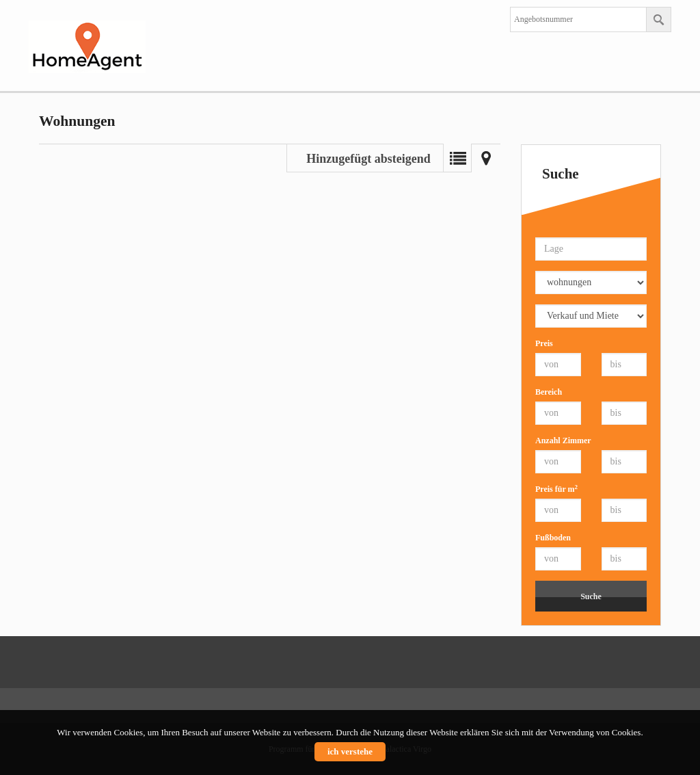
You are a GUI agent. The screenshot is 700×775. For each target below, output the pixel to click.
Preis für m (556, 489)
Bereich (549, 392)
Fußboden (553, 538)
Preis (544, 343)
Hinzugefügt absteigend (368, 159)
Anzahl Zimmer (563, 441)
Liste (457, 158)
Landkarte (486, 158)
